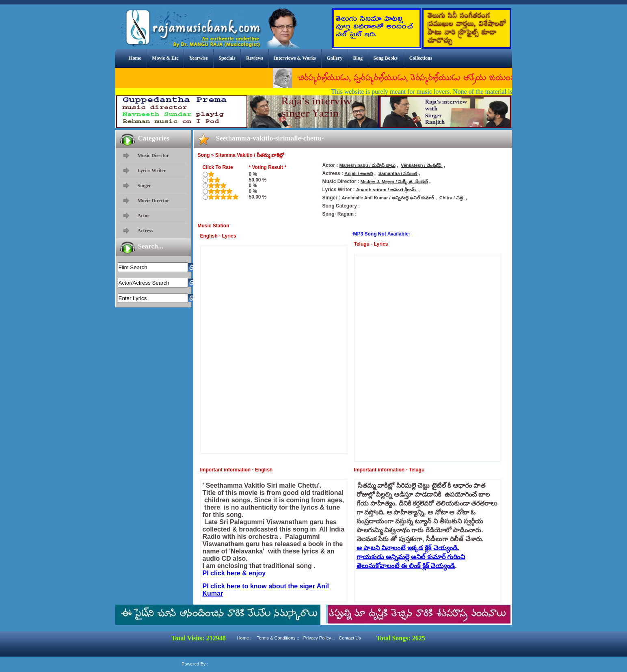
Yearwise (199, 58)
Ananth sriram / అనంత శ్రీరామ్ (387, 190)
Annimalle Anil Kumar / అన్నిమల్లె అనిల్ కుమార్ (388, 198)
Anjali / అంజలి (359, 173)
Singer (144, 186)
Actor (144, 216)
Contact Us (350, 638)
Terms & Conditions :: (278, 638)
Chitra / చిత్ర (452, 198)
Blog (358, 58)
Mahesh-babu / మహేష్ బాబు (368, 165)
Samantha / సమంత (398, 173)
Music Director (153, 156)
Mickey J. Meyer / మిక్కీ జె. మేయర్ (394, 182)
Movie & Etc (165, 58)
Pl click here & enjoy (234, 573)
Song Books (385, 58)
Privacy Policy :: (319, 638)
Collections (421, 58)
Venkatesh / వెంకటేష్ (422, 165)
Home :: (245, 638)
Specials (227, 58)
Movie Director (154, 201)
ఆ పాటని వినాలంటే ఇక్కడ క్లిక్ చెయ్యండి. (408, 548)
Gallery (335, 58)
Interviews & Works (295, 58)
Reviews (255, 58)
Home (135, 58)
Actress (145, 231)
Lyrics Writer (152, 171)
